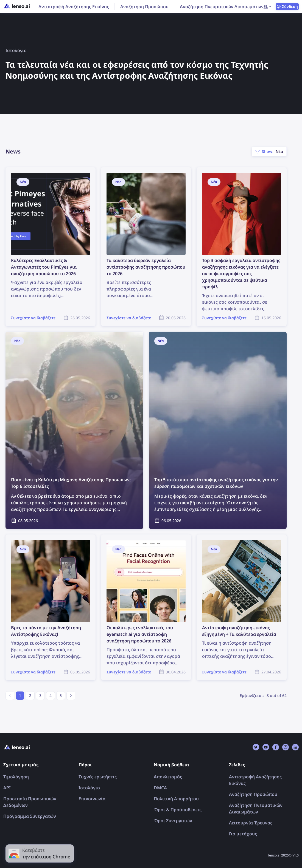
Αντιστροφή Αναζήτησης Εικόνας (74, 7)
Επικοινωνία (92, 799)
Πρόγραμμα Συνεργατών (30, 816)
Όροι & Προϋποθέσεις (178, 810)
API (7, 788)
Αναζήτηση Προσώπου (144, 7)
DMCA (160, 788)
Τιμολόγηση (16, 777)
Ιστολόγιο (89, 788)
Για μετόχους (243, 834)
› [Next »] (71, 695)
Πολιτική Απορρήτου (176, 799)
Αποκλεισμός (168, 777)
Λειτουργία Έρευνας (251, 823)
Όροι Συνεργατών (173, 821)
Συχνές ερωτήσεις (98, 777)
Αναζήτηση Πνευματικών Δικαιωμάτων (222, 7)
